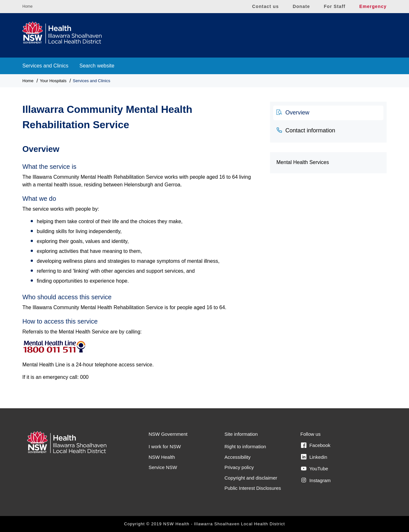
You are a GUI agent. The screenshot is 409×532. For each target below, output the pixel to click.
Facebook (316, 445)
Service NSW (163, 467)
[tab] (328, 113)
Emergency (373, 6)
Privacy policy (239, 467)
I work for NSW (165, 446)
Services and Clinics (45, 66)
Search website (97, 66)
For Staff (335, 6)
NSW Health (162, 457)
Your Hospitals (53, 81)
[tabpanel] (141, 259)
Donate (301, 6)
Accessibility (238, 457)
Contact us (266, 6)
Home (27, 6)
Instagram (316, 480)
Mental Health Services (303, 162)
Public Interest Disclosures (253, 488)
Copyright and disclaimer (251, 478)
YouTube (315, 469)
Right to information (245, 446)
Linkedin (314, 457)
